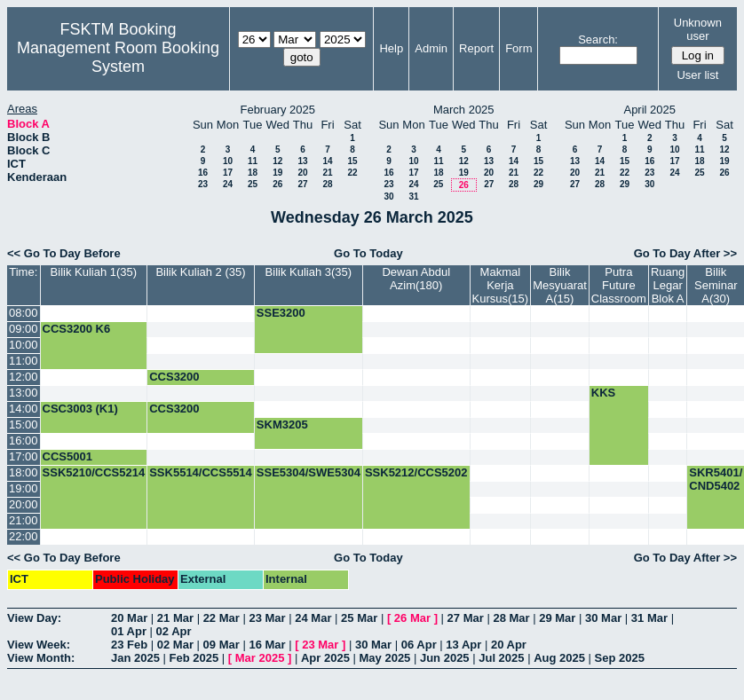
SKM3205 (282, 425)
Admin (431, 48)
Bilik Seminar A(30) (716, 285)
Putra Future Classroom (619, 285)
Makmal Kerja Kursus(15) (501, 285)
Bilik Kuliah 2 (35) (200, 272)
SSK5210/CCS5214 (94, 472)
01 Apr (129, 631)
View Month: (41, 658)
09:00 (24, 329)
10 (228, 161)
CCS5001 (67, 456)
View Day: (34, 618)
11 (253, 161)
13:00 (24, 393)
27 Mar (466, 618)
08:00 (24, 313)
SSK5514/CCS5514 (201, 472)
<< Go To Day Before (64, 253)
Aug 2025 (559, 658)
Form (518, 48)
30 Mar (603, 618)
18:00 (24, 472)
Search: (598, 39)
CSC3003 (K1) (80, 409)
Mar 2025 (260, 658)
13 (302, 161)
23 (203, 184)
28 (327, 184)
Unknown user (698, 29)
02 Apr (174, 631)
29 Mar (557, 618)
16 (203, 173)
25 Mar (359, 618)
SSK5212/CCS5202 (416, 472)
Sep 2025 (620, 658)
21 (327, 173)
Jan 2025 (135, 658)
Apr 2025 (325, 658)
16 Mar (267, 645)
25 (253, 184)
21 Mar (175, 618)
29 (538, 184)
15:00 (24, 425)
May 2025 (385, 658)
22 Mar (222, 618)
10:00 (24, 345)
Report (476, 48)
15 (352, 161)
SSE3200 (281, 313)
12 (277, 161)
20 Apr (509, 645)
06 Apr (419, 645)
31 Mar (649, 618)
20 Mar (129, 618)
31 (413, 197)
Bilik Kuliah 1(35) (94, 272)
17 (228, 173)
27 (302, 184)
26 (277, 184)
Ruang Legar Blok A (668, 285)
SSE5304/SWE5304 (309, 472)
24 (228, 184)
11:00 (24, 361)
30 (388, 197)
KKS (603, 393)
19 (277, 173)
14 (327, 161)
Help (391, 48)
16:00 (24, 440)
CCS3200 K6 (77, 329)
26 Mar (412, 618)
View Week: (39, 645)
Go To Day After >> (685, 253)
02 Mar (175, 645)
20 (302, 173)
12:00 (24, 377)
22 (352, 173)
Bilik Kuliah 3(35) (309, 272)
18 (253, 173)
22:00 (24, 536)
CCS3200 (174, 377)
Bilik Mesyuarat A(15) (560, 285)
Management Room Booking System (118, 57)
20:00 (24, 504)
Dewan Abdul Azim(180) (416, 279)
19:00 (24, 488)
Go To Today (368, 253)
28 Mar (511, 618)
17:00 (24, 456)
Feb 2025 (194, 658)
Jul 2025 (501, 658)
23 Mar (267, 618)
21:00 (24, 520)
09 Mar (222, 645)
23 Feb (129, 645)
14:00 (24, 409)
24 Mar (313, 618)
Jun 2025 (445, 658)
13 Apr (463, 645)
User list (697, 75)
